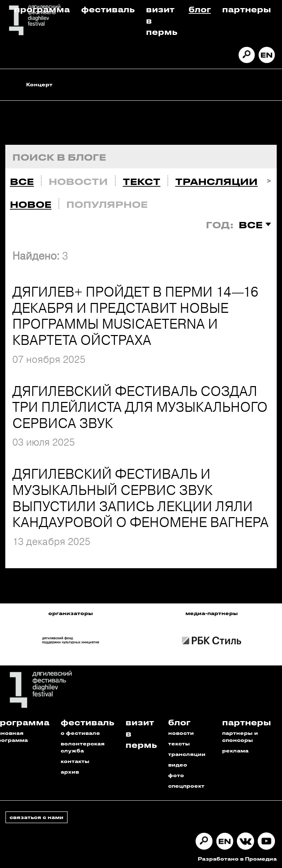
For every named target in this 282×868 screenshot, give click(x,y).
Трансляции (216, 181)
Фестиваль (108, 9)
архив (70, 772)
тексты (179, 743)
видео (178, 765)
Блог (200, 9)
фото (176, 775)
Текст (142, 181)
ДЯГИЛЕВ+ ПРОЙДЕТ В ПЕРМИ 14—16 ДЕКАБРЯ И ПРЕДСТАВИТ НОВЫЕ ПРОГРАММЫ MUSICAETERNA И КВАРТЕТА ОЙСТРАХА (135, 316)
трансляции (187, 754)
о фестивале (80, 733)
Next (269, 180)
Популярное (107, 204)
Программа (42, 9)
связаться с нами (36, 817)
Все (22, 181)
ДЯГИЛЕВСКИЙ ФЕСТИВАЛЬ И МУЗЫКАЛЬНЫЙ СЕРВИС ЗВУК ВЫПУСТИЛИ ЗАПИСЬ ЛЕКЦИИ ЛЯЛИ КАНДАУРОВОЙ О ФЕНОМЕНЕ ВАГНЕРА (140, 498)
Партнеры (247, 9)
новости (181, 733)
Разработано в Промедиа (237, 859)
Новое (31, 204)
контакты (75, 761)
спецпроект (186, 786)
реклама (235, 751)
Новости (78, 181)
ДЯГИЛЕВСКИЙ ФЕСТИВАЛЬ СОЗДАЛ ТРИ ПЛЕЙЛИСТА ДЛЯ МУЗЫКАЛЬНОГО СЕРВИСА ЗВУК (140, 407)
